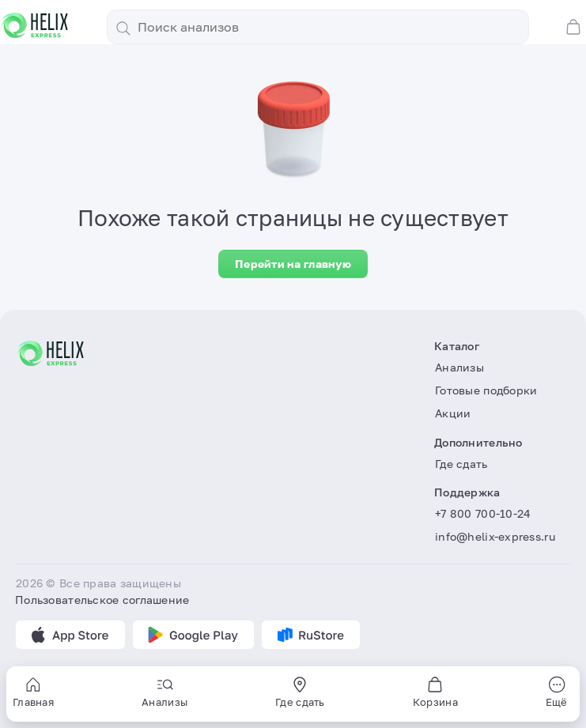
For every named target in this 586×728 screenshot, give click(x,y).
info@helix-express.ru (495, 536)
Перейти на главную (293, 264)
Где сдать (461, 464)
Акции (453, 413)
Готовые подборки (486, 390)
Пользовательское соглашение (102, 600)
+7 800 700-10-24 (483, 513)
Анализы (459, 367)
